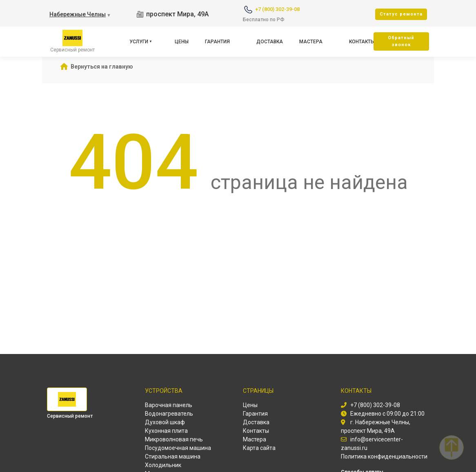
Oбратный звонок (401, 41)
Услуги (139, 42)
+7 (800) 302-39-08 (277, 9)
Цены (182, 42)
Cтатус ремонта (401, 14)
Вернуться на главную (102, 67)
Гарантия (217, 42)
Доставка (270, 42)
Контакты (362, 42)
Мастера (311, 42)
